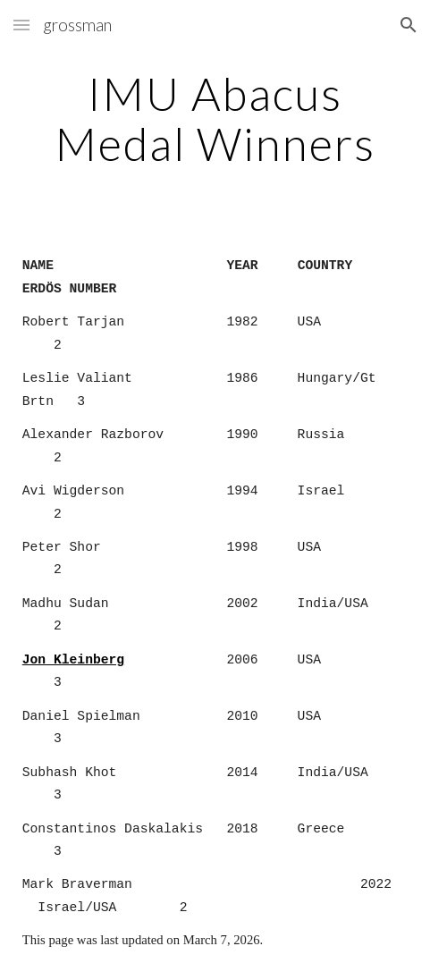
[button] (21, 25)
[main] (215, 118)
